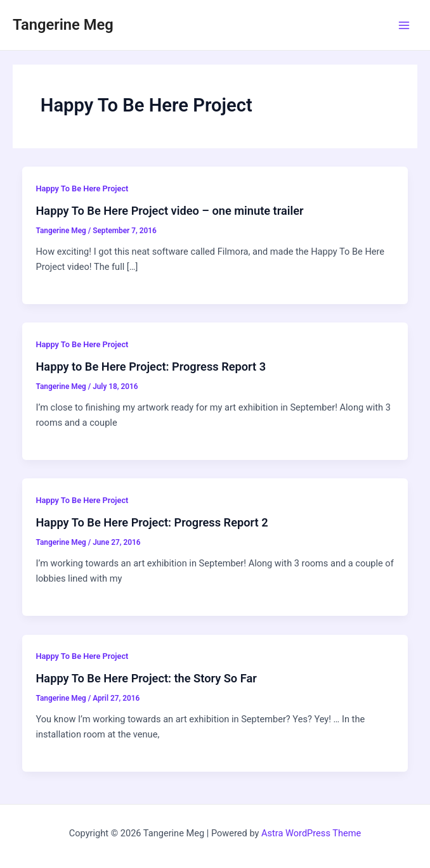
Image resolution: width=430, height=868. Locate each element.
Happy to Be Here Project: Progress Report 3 (151, 367)
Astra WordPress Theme (311, 833)
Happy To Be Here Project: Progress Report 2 (152, 522)
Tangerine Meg (63, 25)
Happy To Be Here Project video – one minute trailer (169, 211)
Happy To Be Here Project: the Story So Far (146, 678)
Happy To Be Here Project (82, 188)
